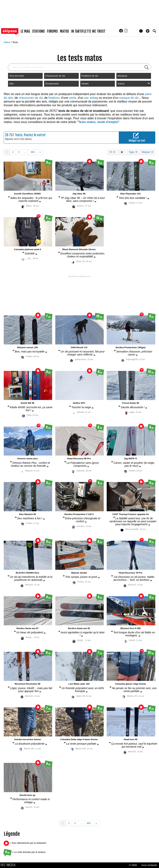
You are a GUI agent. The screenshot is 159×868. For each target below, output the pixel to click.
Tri (112, 152)
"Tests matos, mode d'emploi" (98, 122)
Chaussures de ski (55, 76)
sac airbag (91, 98)
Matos (7, 42)
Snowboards (52, 84)
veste (73, 98)
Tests (15, 42)
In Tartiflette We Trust (88, 31)
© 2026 (133, 865)
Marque (147, 152)
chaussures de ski (31, 98)
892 (33, 152)
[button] (148, 31)
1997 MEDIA (9, 865)
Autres (134, 84)
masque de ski (129, 98)
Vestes (85, 84)
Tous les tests (16, 76)
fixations (54, 98)
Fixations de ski (90, 76)
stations (38, 31)
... (25, 152)
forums (52, 31)
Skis (11, 84)
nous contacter (149, 865)
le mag (25, 31)
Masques (122, 76)
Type (133, 152)
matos (64, 31)
